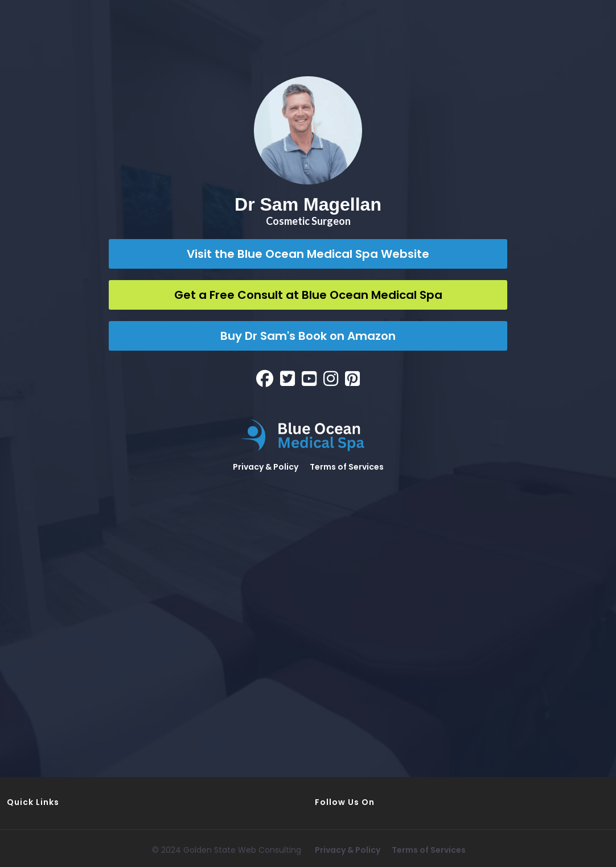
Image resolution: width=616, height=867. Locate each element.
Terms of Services (347, 467)
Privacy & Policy (266, 467)
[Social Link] (265, 379)
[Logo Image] (308, 435)
